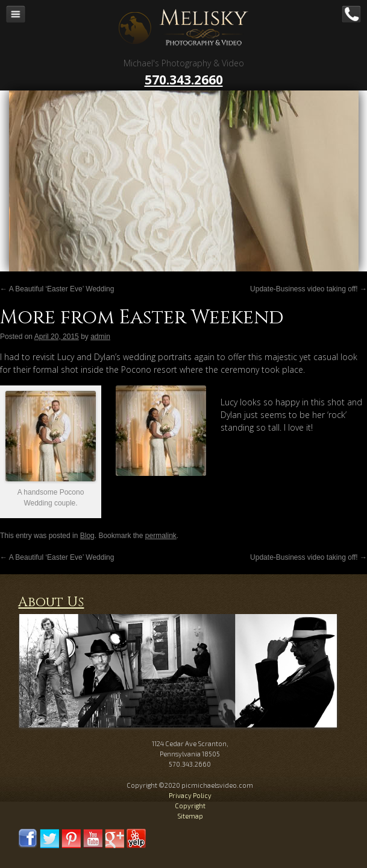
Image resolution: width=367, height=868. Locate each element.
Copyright (190, 806)
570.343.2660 (184, 80)
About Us (51, 602)
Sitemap (190, 816)
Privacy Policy (190, 795)
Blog (87, 536)
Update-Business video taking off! (309, 289)
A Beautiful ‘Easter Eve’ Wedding (57, 289)
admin (100, 337)
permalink (161, 536)
